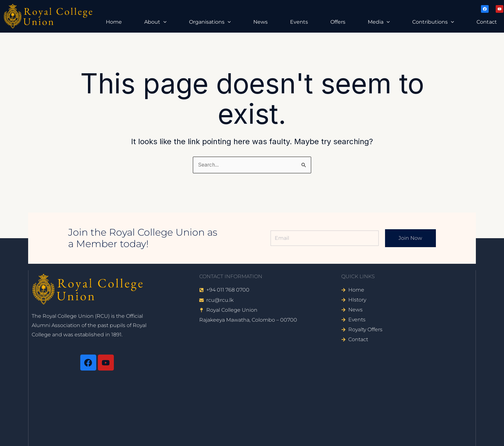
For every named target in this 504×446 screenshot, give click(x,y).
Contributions (433, 22)
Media (379, 22)
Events (299, 22)
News (260, 22)
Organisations (210, 22)
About (155, 22)
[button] (163, 22)
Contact (487, 22)
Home (114, 22)
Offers (338, 22)
